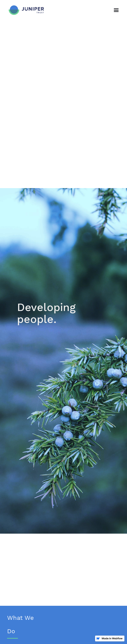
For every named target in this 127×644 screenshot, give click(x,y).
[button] (116, 10)
